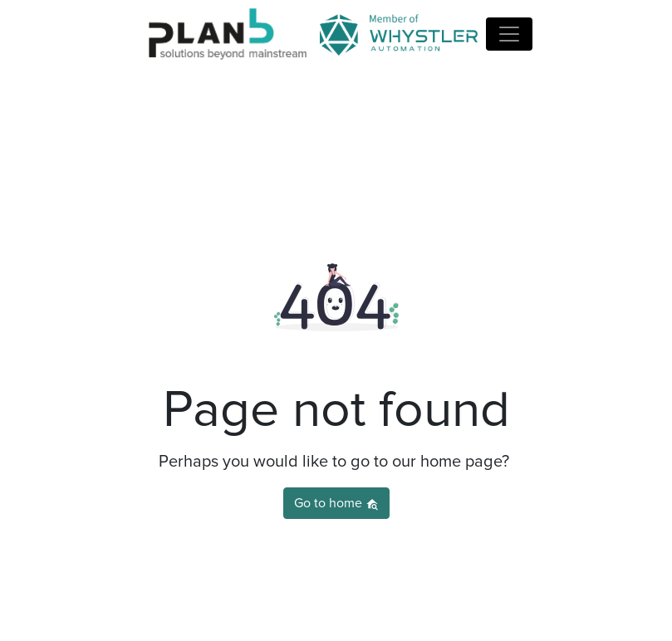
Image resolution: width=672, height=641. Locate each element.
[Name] (509, 34)
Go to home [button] (336, 504)
